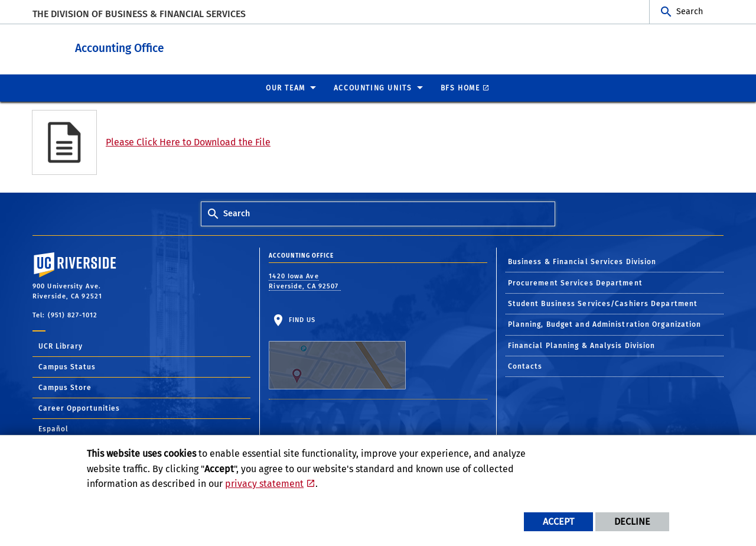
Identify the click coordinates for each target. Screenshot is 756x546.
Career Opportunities (79, 408)
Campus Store (65, 387)
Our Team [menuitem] (286, 87)
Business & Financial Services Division (582, 261)
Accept (558, 521)
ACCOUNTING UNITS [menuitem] (373, 87)
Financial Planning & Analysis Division (582, 345)
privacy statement (264, 484)
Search (690, 12)
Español (53, 428)
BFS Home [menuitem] (460, 87)
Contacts (525, 366)
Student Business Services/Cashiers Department (603, 303)
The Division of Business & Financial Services (139, 14)
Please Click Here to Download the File (188, 142)
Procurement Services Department (575, 282)
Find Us (337, 352)
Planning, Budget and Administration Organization (605, 324)
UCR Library (61, 346)
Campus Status (67, 366)
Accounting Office (192, 46)
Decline (632, 521)
